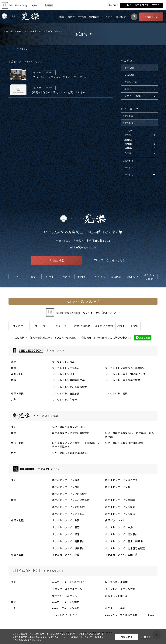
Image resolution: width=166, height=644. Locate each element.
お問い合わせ (82, 326)
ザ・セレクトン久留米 (65, 400)
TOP (17, 277)
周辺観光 (121, 17)
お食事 (71, 17)
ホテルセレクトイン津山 (66, 555)
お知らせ (133, 277)
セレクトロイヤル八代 (65, 615)
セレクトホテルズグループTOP (142, 5)
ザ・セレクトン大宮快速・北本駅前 (125, 368)
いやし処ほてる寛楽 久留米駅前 (70, 453)
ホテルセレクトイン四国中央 (121, 555)
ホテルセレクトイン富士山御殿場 (124, 541)
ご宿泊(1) (129, 75)
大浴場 (82, 17)
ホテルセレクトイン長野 (66, 527)
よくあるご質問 (149, 276)
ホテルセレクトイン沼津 (66, 534)
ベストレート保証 (128, 326)
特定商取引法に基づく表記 (112, 338)
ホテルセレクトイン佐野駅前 (68, 507)
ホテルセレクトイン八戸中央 (121, 480)
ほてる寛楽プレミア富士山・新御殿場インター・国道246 (76, 445)
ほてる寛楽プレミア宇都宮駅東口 (71, 433)
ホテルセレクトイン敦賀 (66, 520)
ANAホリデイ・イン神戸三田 (68, 602)
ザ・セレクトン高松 (116, 393)
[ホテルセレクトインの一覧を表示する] (83, 469)
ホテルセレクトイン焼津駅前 (121, 534)
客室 (62, 17)
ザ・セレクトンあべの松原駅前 (70, 387)
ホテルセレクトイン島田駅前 (68, 541)
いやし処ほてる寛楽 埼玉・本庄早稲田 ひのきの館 (130, 435)
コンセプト (19, 326)
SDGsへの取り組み (66, 338)
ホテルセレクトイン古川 (66, 487)
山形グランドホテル (116, 596)
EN (114, 5)
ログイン (35, 5)
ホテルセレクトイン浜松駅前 (68, 548)
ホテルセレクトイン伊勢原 (120, 514)
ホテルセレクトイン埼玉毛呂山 (70, 514)
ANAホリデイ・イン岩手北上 (68, 582)
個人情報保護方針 (40, 338)
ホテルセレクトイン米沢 (119, 487)
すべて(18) (130, 68)
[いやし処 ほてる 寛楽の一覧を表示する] (83, 416)
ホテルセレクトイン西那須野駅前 (71, 500)
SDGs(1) (128, 89)
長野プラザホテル (115, 520)
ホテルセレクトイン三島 (119, 527)
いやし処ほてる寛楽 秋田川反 (69, 427)
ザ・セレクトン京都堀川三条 (68, 380)
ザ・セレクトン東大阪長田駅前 (123, 380)
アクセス (107, 17)
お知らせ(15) (131, 82)
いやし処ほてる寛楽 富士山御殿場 (124, 443)
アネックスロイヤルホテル (67, 589)
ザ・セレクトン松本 (63, 374)
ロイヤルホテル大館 (116, 582)
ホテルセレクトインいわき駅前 (70, 494)
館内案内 (94, 17)
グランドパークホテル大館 (120, 589)
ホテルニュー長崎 (115, 608)
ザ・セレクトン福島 (63, 362)
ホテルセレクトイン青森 (66, 480)
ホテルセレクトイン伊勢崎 (120, 507)
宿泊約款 (20, 338)
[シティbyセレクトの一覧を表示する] (83, 571)
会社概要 (86, 338)
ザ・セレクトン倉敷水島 (66, 393)
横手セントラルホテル (65, 596)
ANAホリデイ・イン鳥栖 (66, 608)
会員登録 (49, 5)
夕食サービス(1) (133, 96)
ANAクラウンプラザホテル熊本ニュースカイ (130, 615)
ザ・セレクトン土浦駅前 (66, 368)
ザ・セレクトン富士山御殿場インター (126, 374)
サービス (40, 326)
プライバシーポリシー (59, 637)
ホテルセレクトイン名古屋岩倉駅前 (125, 548)
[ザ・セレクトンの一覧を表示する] (83, 351)
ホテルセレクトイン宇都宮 (120, 500)
